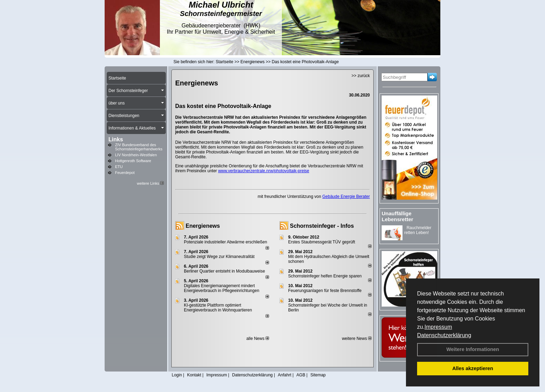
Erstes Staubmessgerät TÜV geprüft (322, 242)
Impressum (438, 327)
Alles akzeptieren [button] (473, 368)
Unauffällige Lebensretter (397, 216)
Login (177, 375)
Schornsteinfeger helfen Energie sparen (325, 276)
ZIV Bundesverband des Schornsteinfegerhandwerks (139, 147)
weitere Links (150, 183)
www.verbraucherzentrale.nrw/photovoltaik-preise (263, 171)
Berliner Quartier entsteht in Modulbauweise (224, 271)
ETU (119, 167)
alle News (258, 339)
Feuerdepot (125, 173)
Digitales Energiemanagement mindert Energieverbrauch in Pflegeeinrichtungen (222, 288)
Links (116, 139)
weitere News (357, 339)
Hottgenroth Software (133, 161)
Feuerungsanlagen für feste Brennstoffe (325, 291)
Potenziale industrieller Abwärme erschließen (225, 242)
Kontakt (194, 375)
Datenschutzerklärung (444, 335)
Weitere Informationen (473, 349)
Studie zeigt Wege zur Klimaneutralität (219, 257)
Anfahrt (284, 375)
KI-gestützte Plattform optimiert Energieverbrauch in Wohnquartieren (218, 308)
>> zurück (361, 76)
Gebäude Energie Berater (346, 197)
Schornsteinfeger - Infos (322, 226)
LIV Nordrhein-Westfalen (136, 155)
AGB (301, 375)
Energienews (203, 226)
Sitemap (318, 375)
